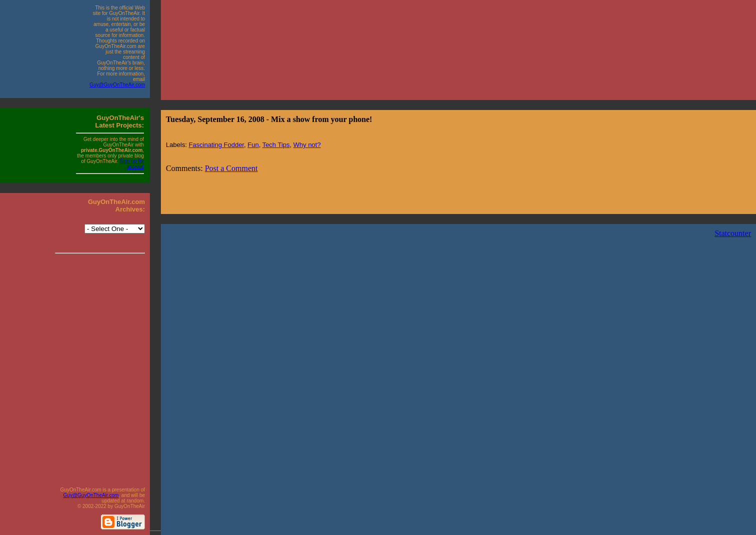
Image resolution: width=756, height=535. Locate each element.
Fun (253, 145)
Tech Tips (276, 145)
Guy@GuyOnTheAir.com (117, 85)
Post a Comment (231, 168)
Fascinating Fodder (217, 145)
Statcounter (733, 233)
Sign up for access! (132, 164)
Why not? (307, 145)
